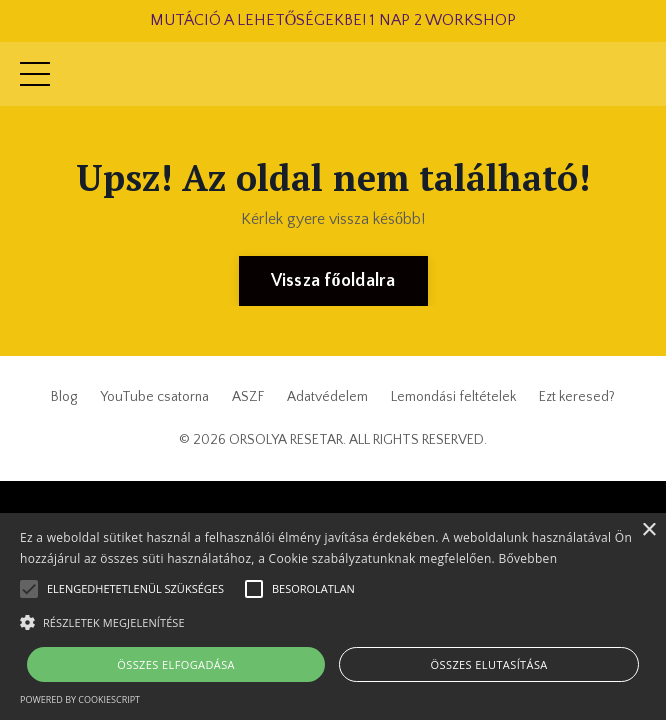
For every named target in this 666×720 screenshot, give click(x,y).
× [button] (648, 530)
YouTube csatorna (154, 397)
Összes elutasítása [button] (489, 664)
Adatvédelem (327, 397)
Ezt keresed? (577, 397)
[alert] (333, 616)
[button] (333, 622)
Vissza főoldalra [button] (333, 281)
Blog (64, 397)
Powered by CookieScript (80, 699)
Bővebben (527, 558)
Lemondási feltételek (453, 397)
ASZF (248, 397)
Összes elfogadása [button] (176, 664)
